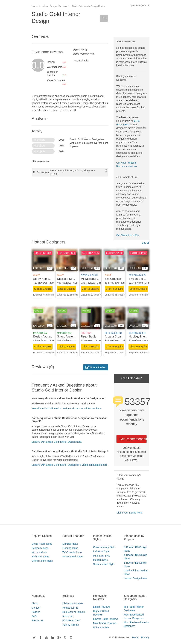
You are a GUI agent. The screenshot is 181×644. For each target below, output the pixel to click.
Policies (36, 612)
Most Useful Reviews (105, 623)
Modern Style (100, 560)
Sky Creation (113, 279)
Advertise (68, 616)
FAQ (34, 616)
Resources (38, 620)
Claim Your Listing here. (130, 513)
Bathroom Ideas (40, 557)
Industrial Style (101, 551)
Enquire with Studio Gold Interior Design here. (57, 442)
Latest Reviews (102, 607)
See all (146, 243)
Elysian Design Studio (142, 279)
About (35, 603)
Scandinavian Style (104, 564)
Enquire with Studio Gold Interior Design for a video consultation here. (70, 465)
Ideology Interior (139, 337)
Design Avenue (43, 337)
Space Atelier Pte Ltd (70, 337)
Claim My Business (73, 603)
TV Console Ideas (72, 552)
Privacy (145, 637)
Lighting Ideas (70, 544)
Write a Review (96, 367)
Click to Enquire (43, 289)
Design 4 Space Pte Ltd (72, 279)
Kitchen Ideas (39, 552)
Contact (36, 608)
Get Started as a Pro (128, 235)
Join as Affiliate (71, 625)
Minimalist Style (102, 556)
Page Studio (89, 337)
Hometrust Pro (70, 608)
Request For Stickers (74, 612)
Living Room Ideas (42, 544)
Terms (135, 637)
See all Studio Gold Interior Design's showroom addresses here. (67, 408)
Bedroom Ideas (40, 548)
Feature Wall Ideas (73, 557)
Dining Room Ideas (42, 561)
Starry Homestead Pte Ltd (49, 279)
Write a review (101, 627)
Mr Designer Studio (93, 279)
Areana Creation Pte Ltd (120, 337)
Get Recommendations (133, 439)
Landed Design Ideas (136, 578)
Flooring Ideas (70, 548)
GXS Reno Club (71, 620)
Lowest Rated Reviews (106, 619)
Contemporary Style (104, 547)
